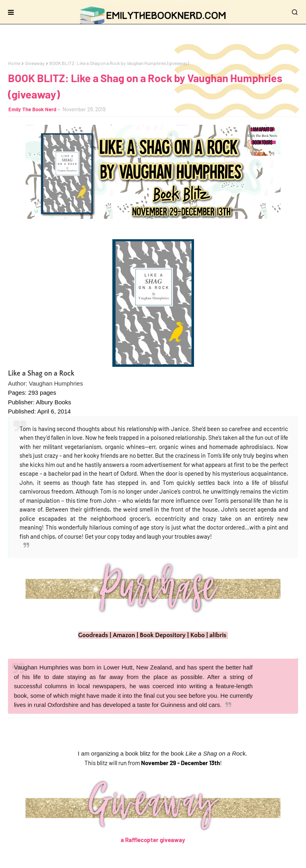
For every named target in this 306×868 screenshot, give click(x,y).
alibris (218, 635)
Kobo (198, 635)
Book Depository (163, 635)
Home (14, 63)
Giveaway (35, 63)
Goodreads (93, 635)
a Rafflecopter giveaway (153, 840)
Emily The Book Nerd (32, 109)
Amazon (124, 635)
